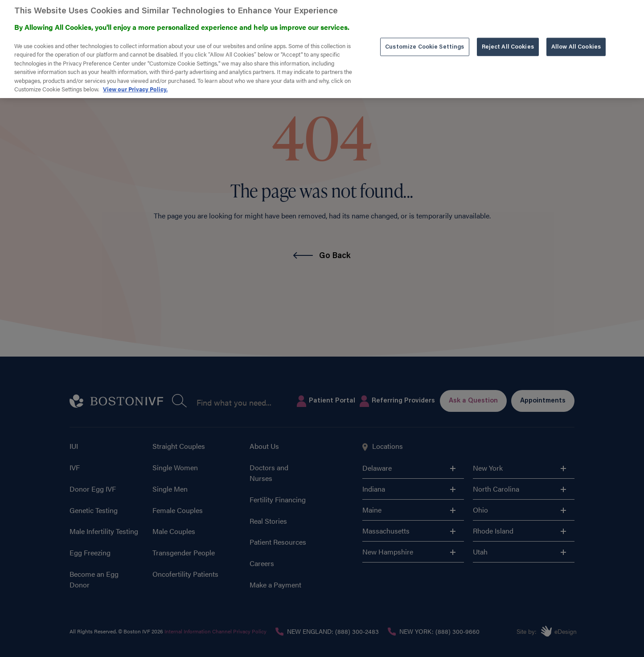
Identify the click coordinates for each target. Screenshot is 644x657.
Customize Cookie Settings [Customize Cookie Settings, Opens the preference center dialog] (425, 35)
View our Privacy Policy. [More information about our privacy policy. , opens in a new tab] (135, 77)
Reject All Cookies (508, 35)
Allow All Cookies (576, 35)
